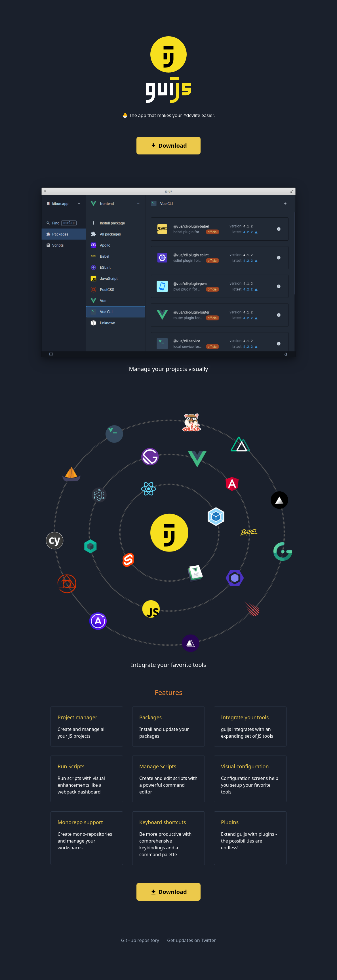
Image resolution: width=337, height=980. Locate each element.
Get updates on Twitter (191, 940)
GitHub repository (141, 940)
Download (168, 146)
